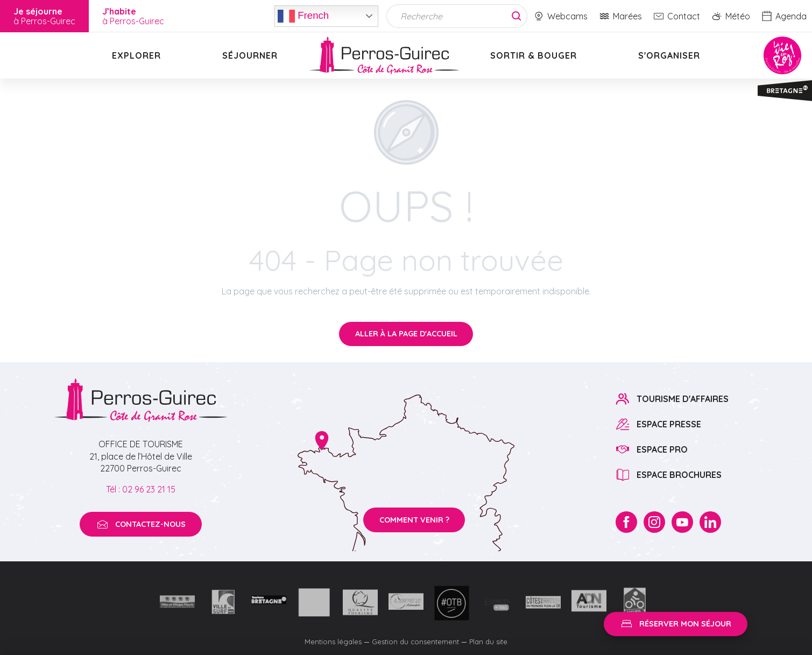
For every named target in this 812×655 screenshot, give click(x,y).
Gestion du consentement (415, 642)
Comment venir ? (414, 520)
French (303, 16)
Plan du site (488, 642)
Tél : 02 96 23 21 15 (141, 489)
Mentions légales (333, 642)
